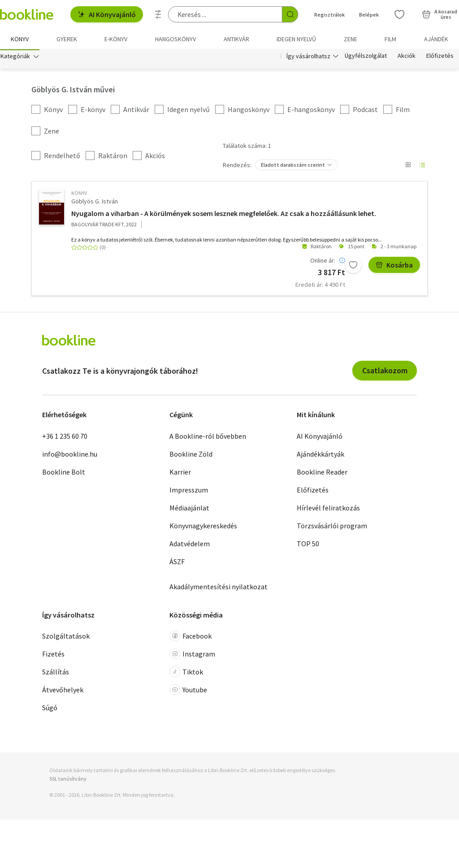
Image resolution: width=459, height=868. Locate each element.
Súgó (50, 709)
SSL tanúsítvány (68, 780)
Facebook (191, 638)
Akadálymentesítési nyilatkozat (219, 588)
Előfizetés (440, 57)
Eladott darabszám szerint (293, 166)
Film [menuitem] (390, 39)
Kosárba (394, 266)
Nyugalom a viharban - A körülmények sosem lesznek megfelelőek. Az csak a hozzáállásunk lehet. (224, 215)
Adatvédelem (190, 545)
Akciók (407, 57)
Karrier (180, 473)
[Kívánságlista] (399, 14)
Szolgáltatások (66, 638)
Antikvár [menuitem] (236, 39)
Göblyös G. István (95, 203)
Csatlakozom (385, 372)
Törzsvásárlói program (332, 527)
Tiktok (186, 674)
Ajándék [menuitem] (436, 39)
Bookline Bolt (64, 473)
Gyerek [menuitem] (67, 39)
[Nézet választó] (408, 167)
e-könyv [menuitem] (116, 39)
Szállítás (56, 674)
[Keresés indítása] (290, 14)
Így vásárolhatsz (308, 57)
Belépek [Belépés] (369, 15)
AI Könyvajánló (107, 14)
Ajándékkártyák (320, 455)
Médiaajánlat (189, 509)
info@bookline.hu (70, 455)
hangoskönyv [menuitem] (175, 39)
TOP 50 (308, 545)
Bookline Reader (322, 473)
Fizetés (53, 656)
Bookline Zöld (191, 455)
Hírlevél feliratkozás (328, 509)
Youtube (188, 691)
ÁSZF (177, 563)
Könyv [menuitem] (20, 39)
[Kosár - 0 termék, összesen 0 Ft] (440, 14)
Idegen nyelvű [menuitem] (296, 39)
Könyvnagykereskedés (203, 527)
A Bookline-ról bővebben (208, 437)
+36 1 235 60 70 (65, 437)
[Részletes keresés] (158, 14)
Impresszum (189, 491)
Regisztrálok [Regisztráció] (329, 15)
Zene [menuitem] (351, 39)
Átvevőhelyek (63, 691)
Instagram (192, 656)
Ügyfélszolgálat (366, 57)
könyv (79, 195)
